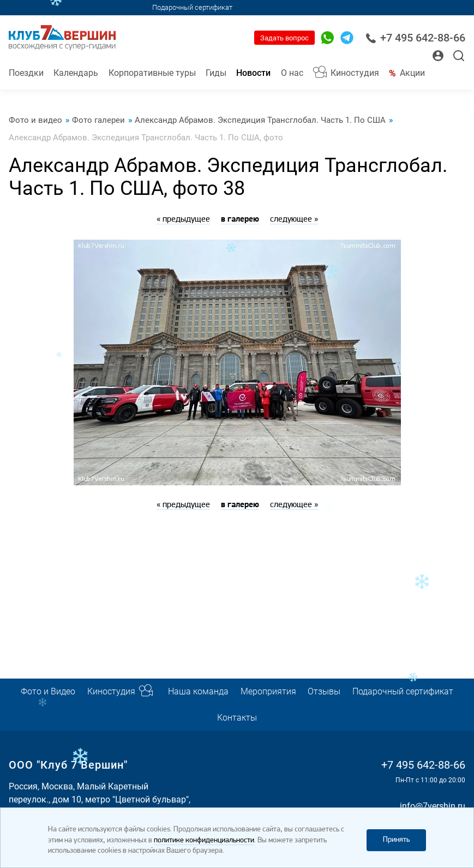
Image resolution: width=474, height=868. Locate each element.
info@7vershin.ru (433, 806)
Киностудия (355, 73)
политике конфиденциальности (204, 840)
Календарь (76, 73)
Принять (396, 840)
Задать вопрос (284, 38)
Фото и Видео (48, 691)
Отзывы (324, 691)
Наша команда (198, 691)
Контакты (237, 718)
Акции (412, 73)
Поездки (26, 73)
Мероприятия (268, 691)
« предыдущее (183, 219)
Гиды (216, 73)
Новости (253, 73)
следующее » (294, 219)
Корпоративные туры (152, 73)
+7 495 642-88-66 (415, 38)
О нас (292, 73)
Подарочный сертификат (192, 7)
